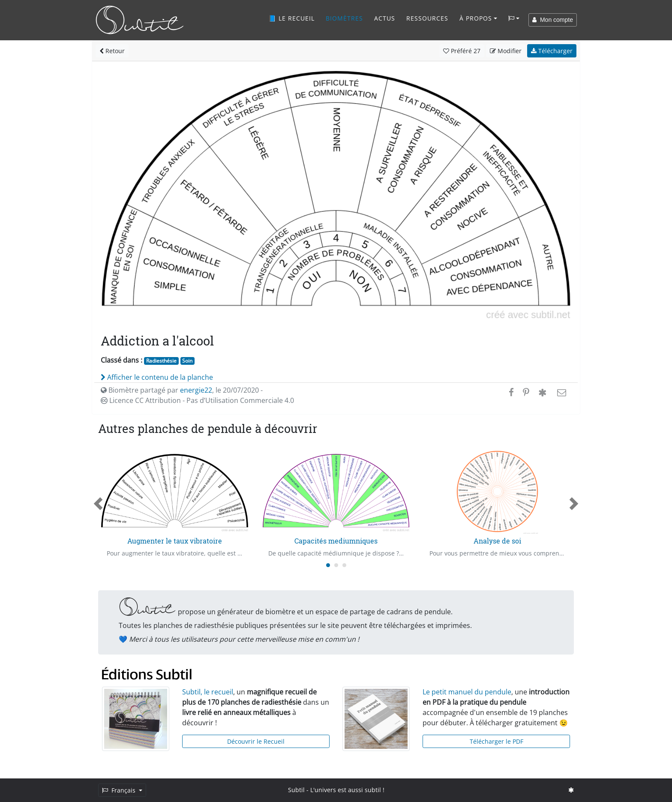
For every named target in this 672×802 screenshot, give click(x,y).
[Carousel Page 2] (336, 565)
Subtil (296, 790)
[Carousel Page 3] (344, 565)
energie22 (196, 390)
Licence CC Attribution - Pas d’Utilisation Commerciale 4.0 (197, 400)
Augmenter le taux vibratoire (175, 541)
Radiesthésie (161, 361)
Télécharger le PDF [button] (496, 741)
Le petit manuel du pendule (467, 692)
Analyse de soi (497, 541)
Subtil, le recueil (208, 692)
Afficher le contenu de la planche (157, 377)
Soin (187, 361)
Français (120, 790)
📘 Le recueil (291, 18)
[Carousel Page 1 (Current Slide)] (328, 565)
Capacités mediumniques (336, 541)
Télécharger (552, 51)
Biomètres (344, 18)
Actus (385, 18)
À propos (476, 18)
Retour (112, 51)
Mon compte (553, 20)
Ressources (427, 18)
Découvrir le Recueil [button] (256, 741)
